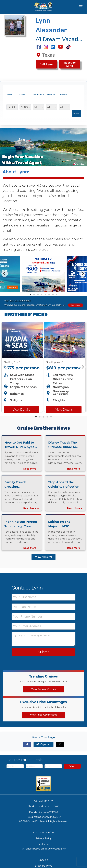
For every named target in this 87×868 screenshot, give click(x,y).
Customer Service (44, 833)
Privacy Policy (44, 838)
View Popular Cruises (43, 689)
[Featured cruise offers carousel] (43, 367)
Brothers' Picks (44, 866)
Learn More (76, 305)
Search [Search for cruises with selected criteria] (76, 114)
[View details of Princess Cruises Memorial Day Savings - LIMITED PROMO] (43, 291)
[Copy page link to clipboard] (43, 745)
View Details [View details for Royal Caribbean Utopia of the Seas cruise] (21, 410)
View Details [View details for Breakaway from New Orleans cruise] (64, 410)
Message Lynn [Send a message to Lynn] (70, 64)
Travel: (9, 94)
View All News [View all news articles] (43, 557)
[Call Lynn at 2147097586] (46, 64)
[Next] (82, 274)
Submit (43, 652)
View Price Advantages (43, 715)
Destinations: (38, 94)
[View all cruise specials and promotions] (43, 303)
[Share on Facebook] (27, 745)
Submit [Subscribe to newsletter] (72, 766)
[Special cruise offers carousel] (43, 274)
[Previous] (5, 274)
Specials (43, 860)
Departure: (51, 94)
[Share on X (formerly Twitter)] (60, 745)
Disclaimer (43, 844)
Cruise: (23, 94)
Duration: (63, 94)
